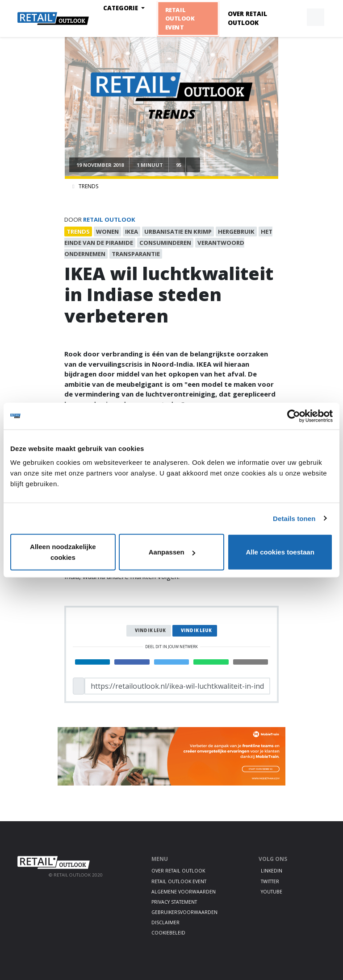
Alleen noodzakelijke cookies (63, 552)
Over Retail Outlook (247, 18)
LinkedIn (272, 871)
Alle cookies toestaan (280, 552)
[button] (295, 17)
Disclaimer (165, 922)
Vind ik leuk (150, 631)
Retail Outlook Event (180, 18)
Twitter (270, 881)
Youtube (272, 892)
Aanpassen (172, 552)
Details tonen (294, 518)
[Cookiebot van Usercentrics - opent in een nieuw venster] (294, 416)
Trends (88, 186)
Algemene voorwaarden (184, 892)
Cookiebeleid (168, 933)
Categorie (121, 8)
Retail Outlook (109, 219)
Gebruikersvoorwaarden (184, 912)
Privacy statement (174, 902)
